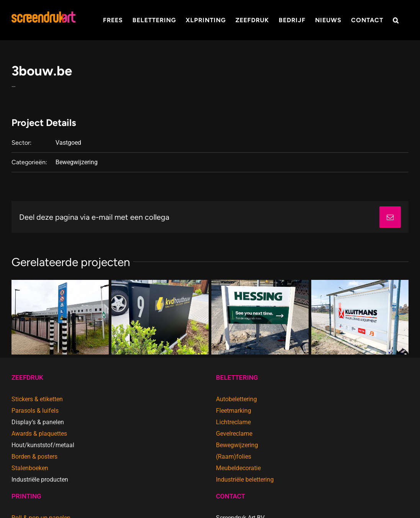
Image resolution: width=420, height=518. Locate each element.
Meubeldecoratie (238, 468)
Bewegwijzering (77, 162)
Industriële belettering (245, 480)
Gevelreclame (234, 434)
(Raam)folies (234, 457)
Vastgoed (68, 143)
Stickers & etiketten (37, 399)
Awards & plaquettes (39, 434)
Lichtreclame (233, 422)
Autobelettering (236, 399)
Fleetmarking (234, 411)
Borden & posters (34, 457)
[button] (396, 20)
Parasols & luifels (35, 411)
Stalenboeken (30, 468)
